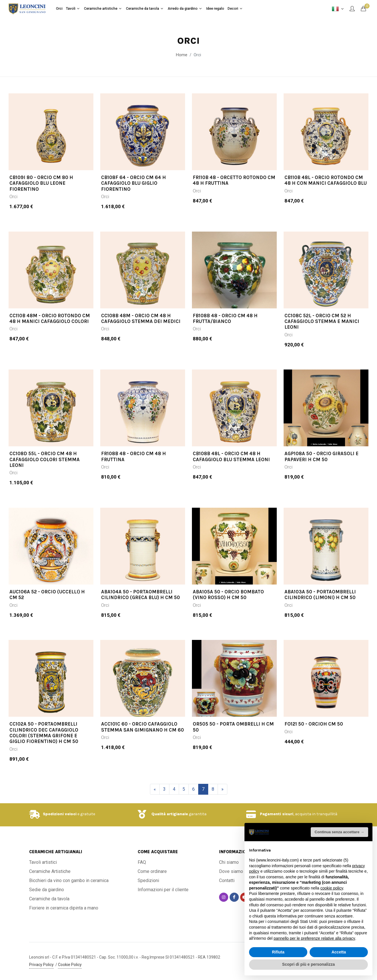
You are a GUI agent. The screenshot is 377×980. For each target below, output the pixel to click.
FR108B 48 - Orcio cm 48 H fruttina (134, 464)
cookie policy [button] (332, 888)
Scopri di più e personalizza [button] (308, 964)
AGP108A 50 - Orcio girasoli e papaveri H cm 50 (321, 464)
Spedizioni (148, 880)
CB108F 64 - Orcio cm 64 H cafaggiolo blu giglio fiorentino (134, 191)
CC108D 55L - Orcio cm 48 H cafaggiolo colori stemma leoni (45, 467)
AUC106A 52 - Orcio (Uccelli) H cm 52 (47, 603)
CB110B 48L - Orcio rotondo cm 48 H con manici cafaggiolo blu (326, 188)
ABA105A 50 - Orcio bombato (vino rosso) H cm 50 (228, 603)
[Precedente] (155, 789)
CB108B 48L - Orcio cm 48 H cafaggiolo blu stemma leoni (231, 464)
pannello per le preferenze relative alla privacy (314, 938)
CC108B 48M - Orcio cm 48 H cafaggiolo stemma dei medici (141, 326)
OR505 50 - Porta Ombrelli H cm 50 (233, 735)
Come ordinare (152, 871)
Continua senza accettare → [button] (339, 832)
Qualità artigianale (170, 814)
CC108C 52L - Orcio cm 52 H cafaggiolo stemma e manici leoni (322, 329)
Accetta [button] (339, 952)
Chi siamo (229, 862)
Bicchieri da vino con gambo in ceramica (69, 880)
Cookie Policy (70, 965)
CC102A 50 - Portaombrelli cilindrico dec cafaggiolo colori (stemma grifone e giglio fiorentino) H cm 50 (44, 741)
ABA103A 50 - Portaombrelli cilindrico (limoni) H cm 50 (320, 603)
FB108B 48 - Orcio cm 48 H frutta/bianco (225, 326)
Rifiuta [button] (278, 952)
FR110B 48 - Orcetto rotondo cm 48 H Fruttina (234, 188)
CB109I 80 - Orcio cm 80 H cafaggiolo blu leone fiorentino (41, 191)
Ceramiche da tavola (49, 899)
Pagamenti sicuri (277, 814)
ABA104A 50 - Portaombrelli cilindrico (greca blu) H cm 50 (141, 603)
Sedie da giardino (47, 890)
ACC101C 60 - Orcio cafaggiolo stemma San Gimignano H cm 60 (143, 735)
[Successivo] (222, 789)
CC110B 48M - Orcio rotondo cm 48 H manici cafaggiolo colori (50, 326)
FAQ (142, 862)
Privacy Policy (41, 965)
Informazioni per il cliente (163, 890)
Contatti (227, 880)
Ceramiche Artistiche (50, 871)
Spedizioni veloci (60, 814)
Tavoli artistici (43, 862)
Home (182, 55)
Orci (13, 205)
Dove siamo (231, 871)
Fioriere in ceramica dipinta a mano (64, 908)
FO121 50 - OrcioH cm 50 (314, 732)
